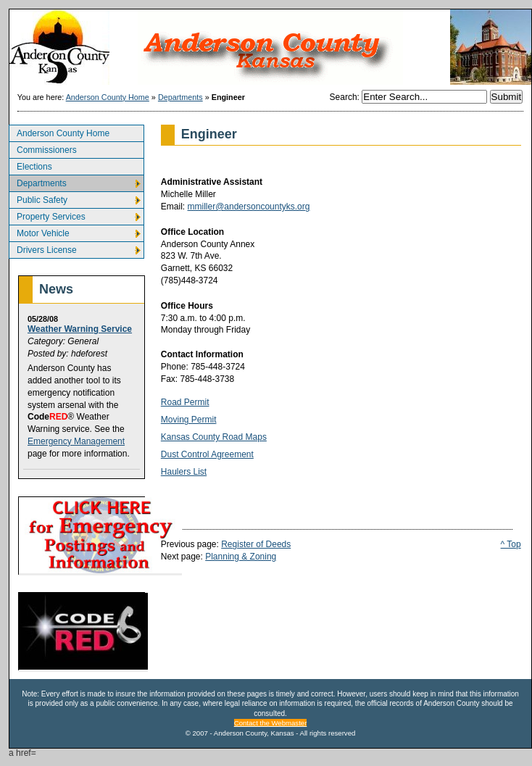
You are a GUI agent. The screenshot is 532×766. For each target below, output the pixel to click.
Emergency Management (76, 441)
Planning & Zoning (241, 557)
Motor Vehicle (39, 232)
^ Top (511, 544)
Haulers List (184, 472)
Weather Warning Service (80, 329)
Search (344, 97)
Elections (30, 165)
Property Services (47, 215)
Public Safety (38, 198)
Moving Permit (189, 420)
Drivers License (43, 248)
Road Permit (185, 402)
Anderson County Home (108, 97)
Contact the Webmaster (271, 723)
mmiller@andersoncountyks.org (249, 207)
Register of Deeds (256, 544)
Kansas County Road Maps (214, 437)
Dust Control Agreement (207, 454)
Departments (180, 97)
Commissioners (43, 148)
